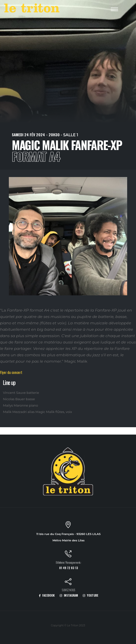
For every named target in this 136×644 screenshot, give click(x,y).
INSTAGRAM (69, 595)
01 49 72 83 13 (69, 568)
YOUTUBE (90, 595)
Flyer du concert (11, 372)
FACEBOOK (47, 595)
